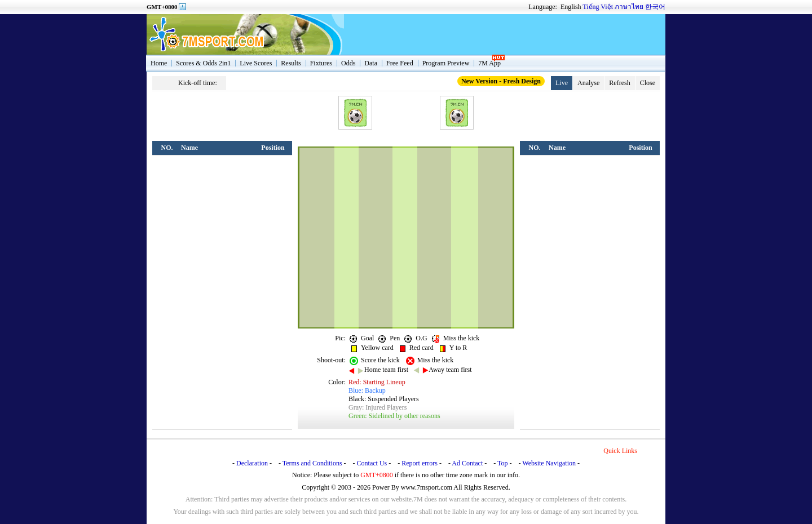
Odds (348, 63)
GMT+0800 (162, 7)
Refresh (619, 83)
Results (291, 63)
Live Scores (256, 63)
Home (159, 63)
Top (503, 463)
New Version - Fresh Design (501, 81)
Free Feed (400, 63)
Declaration (252, 463)
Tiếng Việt (598, 7)
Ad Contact (467, 463)
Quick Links (620, 451)
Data (371, 63)
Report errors (420, 463)
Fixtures (321, 63)
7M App (489, 63)
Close (648, 83)
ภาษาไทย (629, 7)
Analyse (588, 83)
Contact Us (372, 463)
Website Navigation (549, 463)
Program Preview (446, 63)
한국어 (655, 7)
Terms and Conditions (312, 463)
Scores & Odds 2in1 (203, 63)
